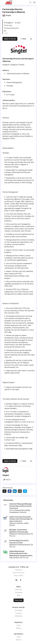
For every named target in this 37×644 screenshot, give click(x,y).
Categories (18, 616)
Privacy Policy (18, 576)
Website (8, 480)
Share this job (32, 39)
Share (10, 491)
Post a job (19, 600)
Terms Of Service (19, 573)
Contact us (19, 570)
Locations (19, 613)
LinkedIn (16, 580)
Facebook (21, 580)
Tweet (4, 491)
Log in (19, 625)
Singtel (8, 15)
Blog (18, 595)
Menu (3, 2)
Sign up (19, 628)
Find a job (18, 590)
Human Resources (12, 28)
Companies (19, 592)
